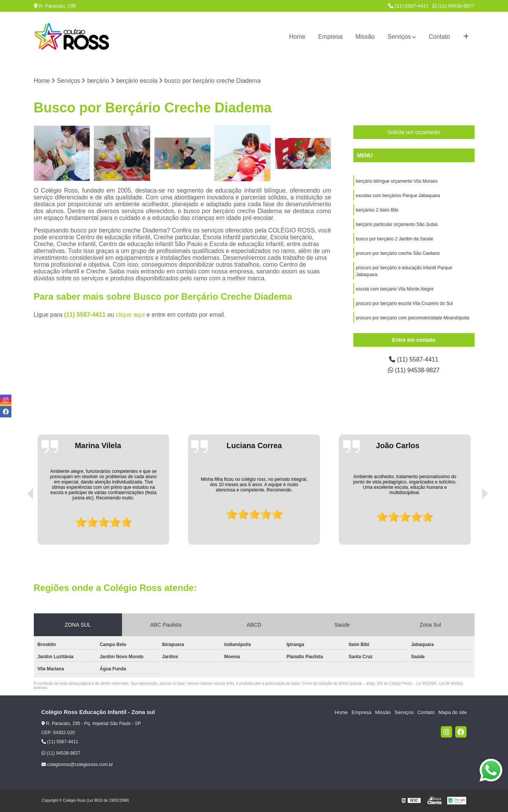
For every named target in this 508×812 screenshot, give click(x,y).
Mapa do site (453, 712)
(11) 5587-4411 (408, 6)
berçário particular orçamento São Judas (397, 224)
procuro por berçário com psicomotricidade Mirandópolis (413, 318)
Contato (439, 37)
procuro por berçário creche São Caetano (398, 253)
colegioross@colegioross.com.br (77, 765)
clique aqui (131, 315)
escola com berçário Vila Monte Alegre (395, 289)
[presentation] (20, 523)
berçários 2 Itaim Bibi (377, 210)
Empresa (330, 37)
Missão (365, 37)
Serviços (399, 37)
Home (297, 37)
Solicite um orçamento (414, 132)
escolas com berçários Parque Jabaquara (398, 196)
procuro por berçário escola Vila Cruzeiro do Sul (404, 303)
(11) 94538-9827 (453, 6)
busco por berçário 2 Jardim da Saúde (395, 239)
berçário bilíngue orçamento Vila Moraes (397, 181)
